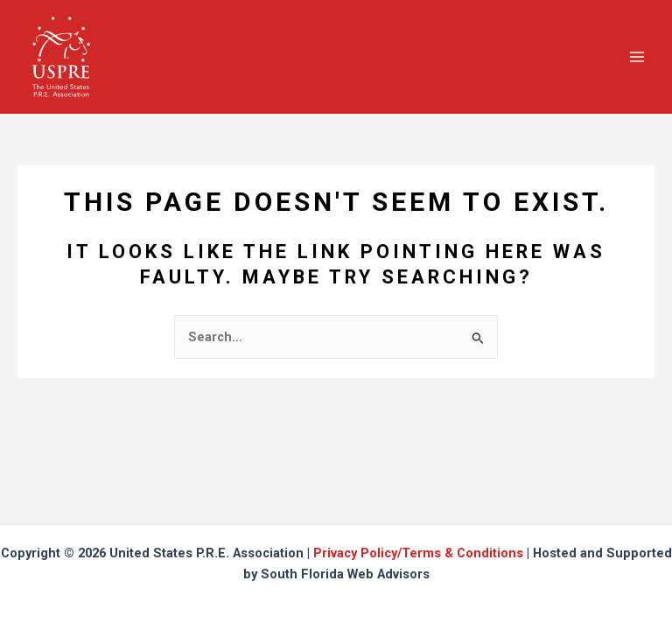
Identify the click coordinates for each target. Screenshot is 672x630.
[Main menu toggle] (637, 56)
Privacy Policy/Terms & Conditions (418, 553)
